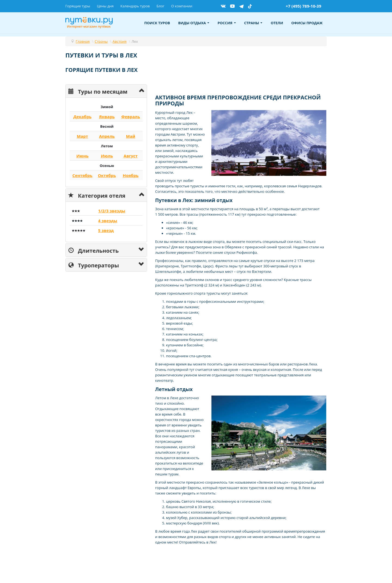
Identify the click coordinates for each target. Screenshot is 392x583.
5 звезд (106, 230)
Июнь (82, 156)
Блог (160, 6)
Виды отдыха (194, 23)
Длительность (94, 250)
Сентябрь (82, 175)
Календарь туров (135, 6)
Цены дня (105, 6)
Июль (107, 156)
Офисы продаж (307, 23)
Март (82, 136)
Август (131, 156)
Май (131, 136)
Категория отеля (97, 195)
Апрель (107, 136)
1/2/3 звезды (112, 211)
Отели (277, 23)
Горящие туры (78, 6)
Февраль (131, 117)
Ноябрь (131, 175)
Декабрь (82, 117)
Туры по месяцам (98, 91)
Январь (107, 117)
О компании (182, 6)
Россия (227, 23)
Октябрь (107, 175)
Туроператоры (94, 265)
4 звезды (108, 221)
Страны (253, 23)
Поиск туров (157, 23)
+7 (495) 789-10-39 (303, 6)
